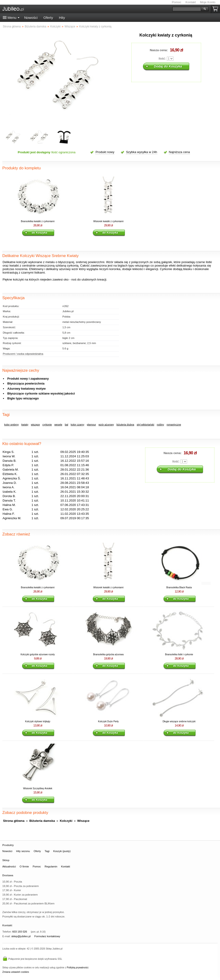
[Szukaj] (187, 9)
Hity (62, 18)
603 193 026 (20, 932)
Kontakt (191, 2)
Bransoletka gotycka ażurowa (108, 654)
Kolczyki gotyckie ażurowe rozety (38, 654)
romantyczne (174, 425)
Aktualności (9, 866)
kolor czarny (77, 425)
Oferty (48, 18)
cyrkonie (47, 425)
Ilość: (162, 59)
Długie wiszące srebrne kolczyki (179, 721)
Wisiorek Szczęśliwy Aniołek (38, 788)
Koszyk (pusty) (62, 851)
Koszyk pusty (216, 9)
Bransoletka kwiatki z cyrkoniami (38, 221)
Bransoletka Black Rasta (179, 587)
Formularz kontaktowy (47, 936)
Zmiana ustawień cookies (16, 972)
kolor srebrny (11, 425)
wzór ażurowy (106, 425)
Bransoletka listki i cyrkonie (179, 654)
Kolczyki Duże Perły (108, 721)
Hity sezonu (23, 851)
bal (66, 425)
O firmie (24, 866)
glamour (91, 425)
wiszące (35, 425)
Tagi (47, 851)
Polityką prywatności (77, 968)
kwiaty (25, 425)
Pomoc (177, 2)
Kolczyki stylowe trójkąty (38, 721)
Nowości (31, 18)
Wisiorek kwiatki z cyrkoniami (108, 221)
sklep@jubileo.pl (21, 936)
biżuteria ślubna (125, 425)
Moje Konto (208, 2)
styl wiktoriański (145, 425)
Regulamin (51, 866)
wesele (58, 425)
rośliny (160, 425)
